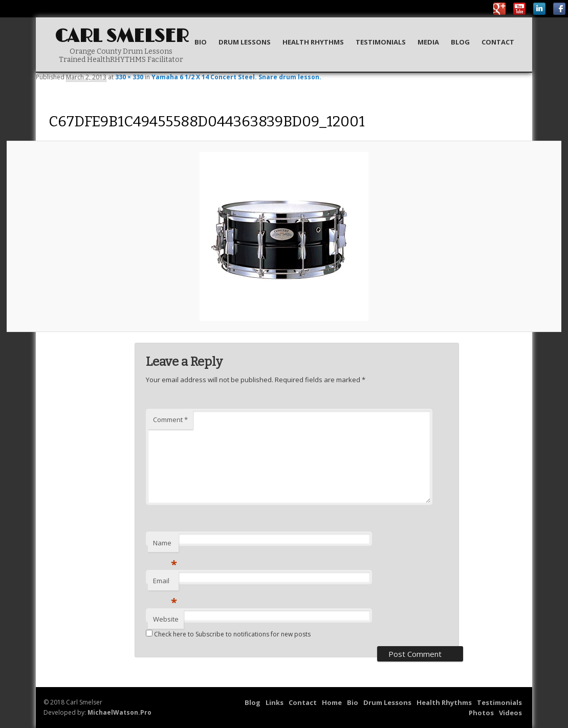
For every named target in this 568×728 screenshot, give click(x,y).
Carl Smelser (122, 37)
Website (166, 619)
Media (428, 42)
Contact (498, 42)
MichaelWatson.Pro (119, 712)
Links (275, 702)
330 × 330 (129, 77)
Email (165, 583)
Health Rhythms (313, 42)
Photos (481, 713)
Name (165, 545)
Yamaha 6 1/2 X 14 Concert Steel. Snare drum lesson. (236, 77)
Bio (201, 42)
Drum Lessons (245, 42)
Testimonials (381, 42)
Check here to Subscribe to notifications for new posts (228, 634)
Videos (510, 713)
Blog (460, 42)
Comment (170, 420)
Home (332, 702)
